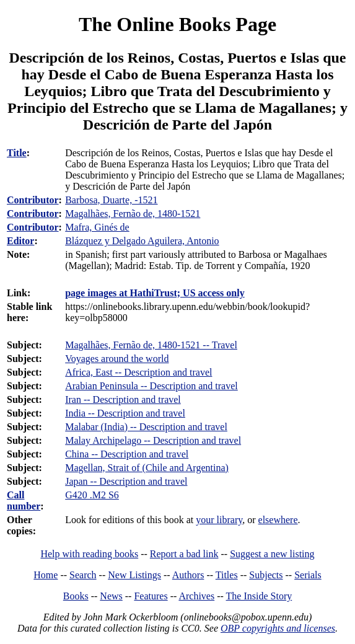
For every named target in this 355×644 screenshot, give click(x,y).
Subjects (266, 575)
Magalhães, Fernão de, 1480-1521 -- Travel (151, 345)
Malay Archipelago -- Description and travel (153, 440)
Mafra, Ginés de (97, 227)
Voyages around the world (117, 359)
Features (151, 596)
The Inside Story (259, 596)
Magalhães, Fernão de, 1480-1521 (133, 214)
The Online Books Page (177, 24)
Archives (196, 596)
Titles (227, 575)
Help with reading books (89, 554)
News (111, 596)
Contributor (33, 200)
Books (76, 596)
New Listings (134, 575)
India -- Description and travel (125, 413)
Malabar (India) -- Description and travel (146, 427)
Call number (24, 501)
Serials (308, 575)
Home (46, 575)
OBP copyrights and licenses (278, 628)
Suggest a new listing (272, 554)
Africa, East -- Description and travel (138, 372)
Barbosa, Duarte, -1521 (111, 200)
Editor (20, 241)
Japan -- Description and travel (126, 481)
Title (17, 153)
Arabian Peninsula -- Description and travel (151, 386)
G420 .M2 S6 (92, 495)
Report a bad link (184, 554)
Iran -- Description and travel (123, 399)
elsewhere (278, 520)
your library (219, 520)
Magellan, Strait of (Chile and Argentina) (147, 468)
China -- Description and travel (127, 454)
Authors (188, 575)
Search (83, 575)
